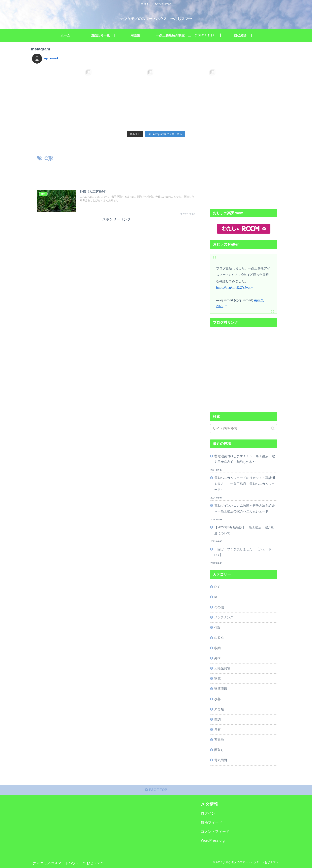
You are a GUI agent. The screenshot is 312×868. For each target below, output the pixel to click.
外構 (217, 658)
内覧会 (219, 638)
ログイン (208, 813)
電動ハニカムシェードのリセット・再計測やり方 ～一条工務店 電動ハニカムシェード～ (245, 484)
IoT (217, 597)
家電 (217, 678)
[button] (273, 428)
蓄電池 (219, 740)
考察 (217, 729)
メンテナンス (224, 617)
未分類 (219, 709)
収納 (217, 648)
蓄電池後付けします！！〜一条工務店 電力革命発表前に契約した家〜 (245, 459)
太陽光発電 (222, 668)
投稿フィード (212, 822)
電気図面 (221, 760)
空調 (217, 719)
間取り (219, 750)
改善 (217, 699)
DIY (217, 587)
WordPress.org (213, 840)
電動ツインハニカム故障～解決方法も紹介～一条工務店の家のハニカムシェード (245, 508)
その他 (219, 607)
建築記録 (221, 689)
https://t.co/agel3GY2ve (234, 288)
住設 (217, 627)
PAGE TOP (156, 790)
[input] (244, 429)
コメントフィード (215, 832)
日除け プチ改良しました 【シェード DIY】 (245, 552)
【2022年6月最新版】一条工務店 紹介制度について (244, 530)
